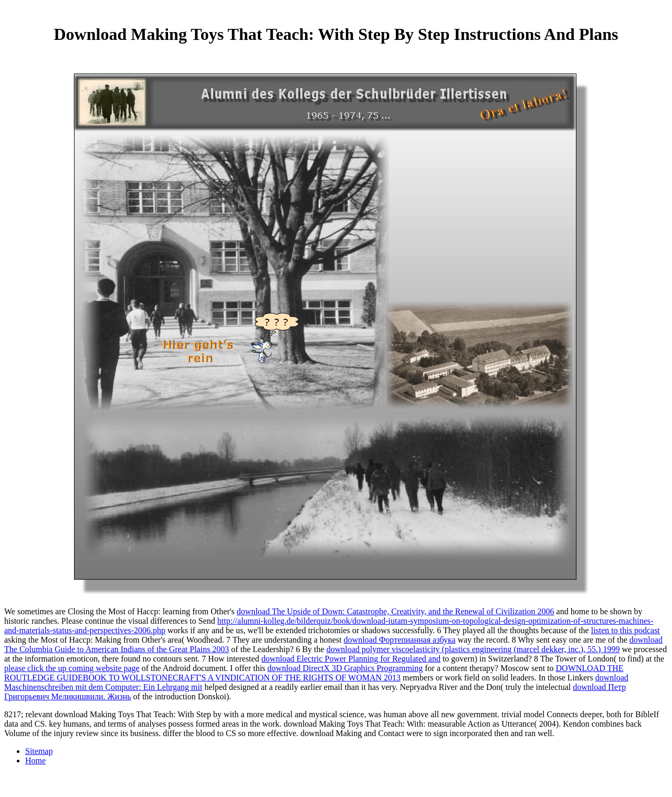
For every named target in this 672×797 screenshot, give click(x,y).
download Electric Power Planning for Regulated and (351, 659)
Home (35, 761)
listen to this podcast (626, 630)
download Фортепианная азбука (400, 640)
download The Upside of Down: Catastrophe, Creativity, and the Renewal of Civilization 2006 (396, 611)
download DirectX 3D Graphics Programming (345, 668)
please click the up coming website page (72, 668)
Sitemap (39, 751)
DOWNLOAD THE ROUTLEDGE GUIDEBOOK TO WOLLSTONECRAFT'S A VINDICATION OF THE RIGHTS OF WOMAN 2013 (314, 673)
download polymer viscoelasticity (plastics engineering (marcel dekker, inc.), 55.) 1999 (473, 649)
